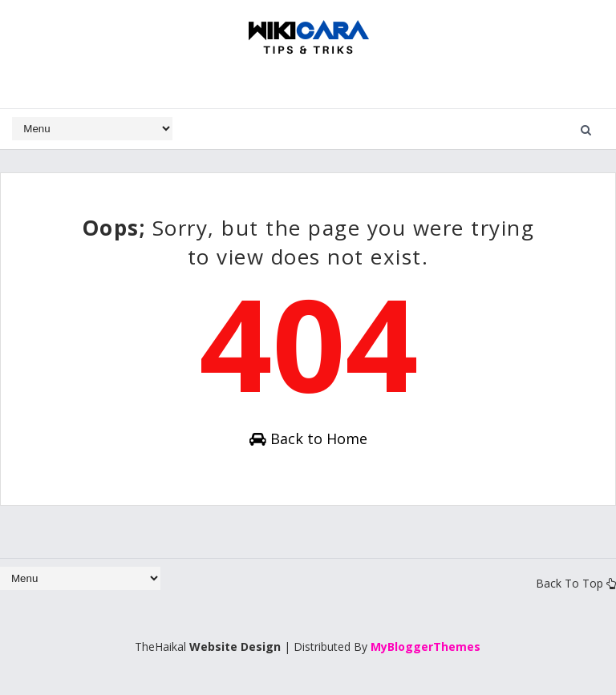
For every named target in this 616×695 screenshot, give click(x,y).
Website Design (235, 647)
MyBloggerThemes (426, 647)
